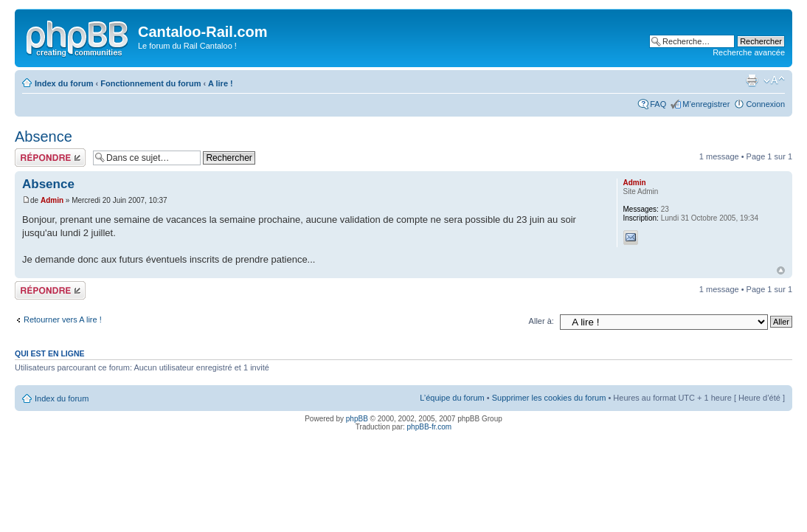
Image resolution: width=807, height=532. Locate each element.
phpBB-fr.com (430, 427)
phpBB (357, 419)
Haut (781, 270)
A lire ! (221, 83)
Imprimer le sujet (752, 80)
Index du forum (64, 83)
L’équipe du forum (452, 398)
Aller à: (541, 321)
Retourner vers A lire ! (63, 319)
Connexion (765, 104)
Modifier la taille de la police (774, 80)
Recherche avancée (749, 52)
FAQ (658, 104)
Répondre (50, 158)
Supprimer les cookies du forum (549, 398)
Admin (52, 200)
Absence (44, 137)
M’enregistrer (706, 104)
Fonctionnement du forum (150, 83)
